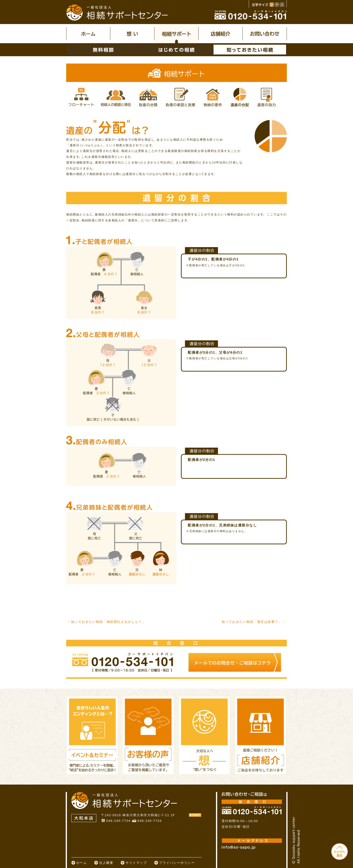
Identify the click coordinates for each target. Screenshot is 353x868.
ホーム (82, 863)
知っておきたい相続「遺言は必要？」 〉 (254, 622)
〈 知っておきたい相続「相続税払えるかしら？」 (106, 622)
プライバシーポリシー (177, 863)
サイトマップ (136, 863)
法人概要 (106, 863)
